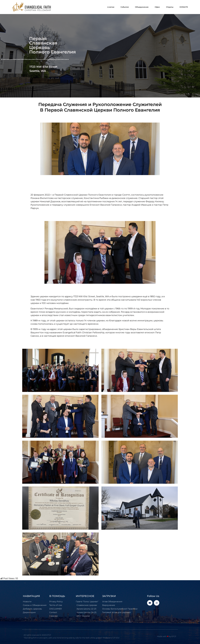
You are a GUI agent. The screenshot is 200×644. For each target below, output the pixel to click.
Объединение (142, 7)
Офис (157, 7)
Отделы (170, 7)
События (125, 7)
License (111, 7)
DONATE (184, 7)
